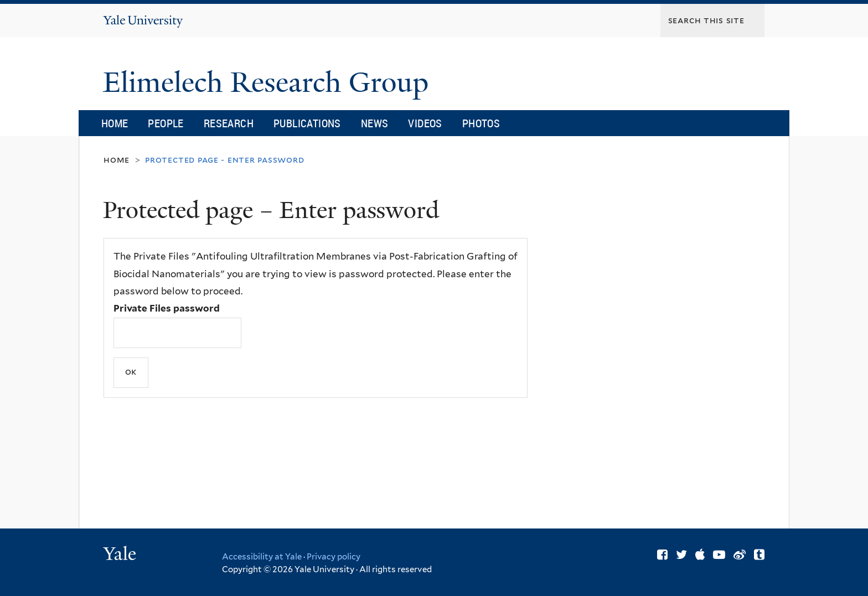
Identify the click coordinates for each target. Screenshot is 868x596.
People (166, 123)
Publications (307, 123)
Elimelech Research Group (269, 82)
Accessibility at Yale (262, 557)
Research (229, 123)
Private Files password (167, 308)
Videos (425, 123)
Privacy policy (334, 557)
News (375, 123)
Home (115, 123)
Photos (481, 123)
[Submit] (131, 373)
